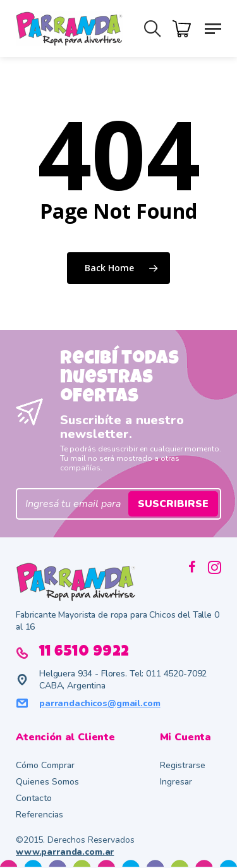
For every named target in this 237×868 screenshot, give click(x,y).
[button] (213, 28)
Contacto (34, 798)
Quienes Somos (47, 782)
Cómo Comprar (45, 765)
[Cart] (185, 28)
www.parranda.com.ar (65, 852)
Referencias (39, 815)
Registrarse (183, 765)
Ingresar (176, 782)
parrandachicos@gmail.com (100, 703)
